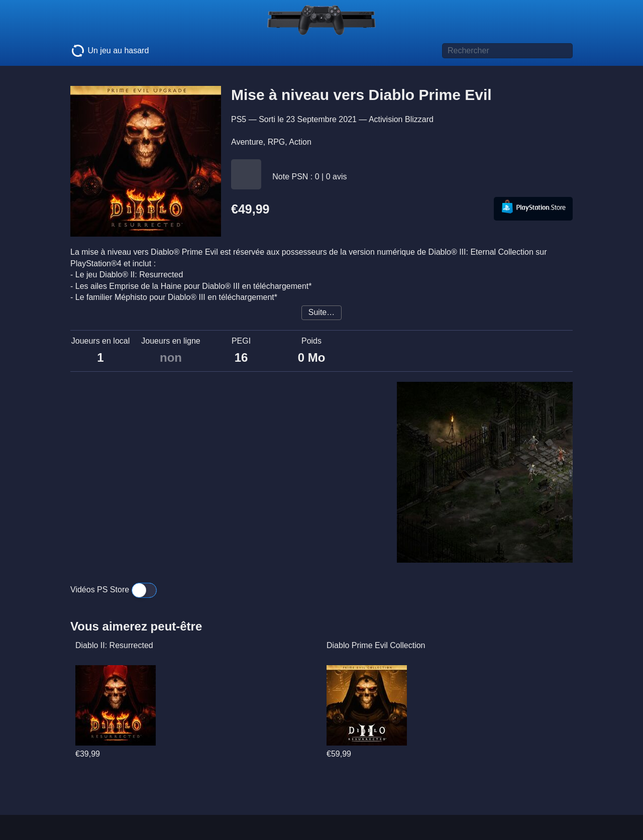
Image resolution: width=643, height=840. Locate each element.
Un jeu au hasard (110, 51)
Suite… (321, 312)
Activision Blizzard (401, 119)
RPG (277, 142)
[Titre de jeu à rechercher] (507, 51)
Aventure (247, 142)
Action (300, 142)
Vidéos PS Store (114, 590)
